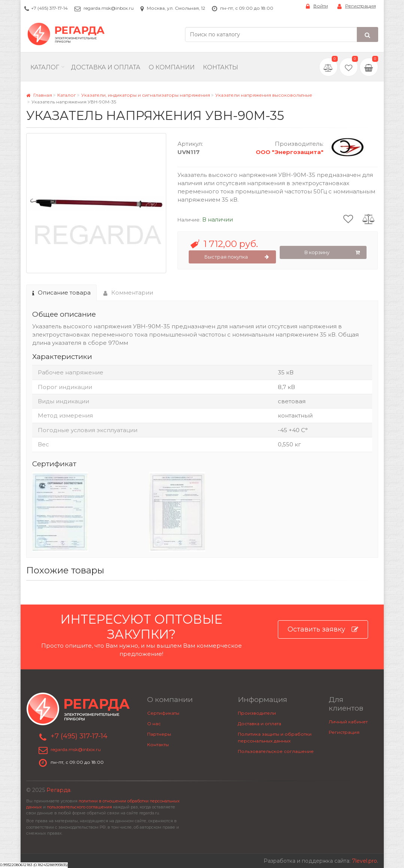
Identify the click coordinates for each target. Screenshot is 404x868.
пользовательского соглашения (79, 807)
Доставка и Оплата (106, 67)
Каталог (45, 67)
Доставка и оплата (259, 724)
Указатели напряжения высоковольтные (264, 95)
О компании (172, 67)
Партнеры (159, 734)
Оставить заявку (323, 629)
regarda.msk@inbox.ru (109, 8)
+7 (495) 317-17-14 (49, 8)
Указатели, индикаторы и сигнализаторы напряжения (146, 95)
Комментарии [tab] (128, 293)
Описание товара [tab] (61, 293)
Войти (317, 6)
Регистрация (357, 6)
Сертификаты (163, 713)
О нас (154, 724)
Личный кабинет (348, 722)
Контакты (221, 67)
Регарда (58, 790)
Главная (39, 95)
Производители (257, 713)
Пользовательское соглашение (276, 751)
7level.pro (364, 861)
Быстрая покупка (237, 257)
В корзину (332, 253)
